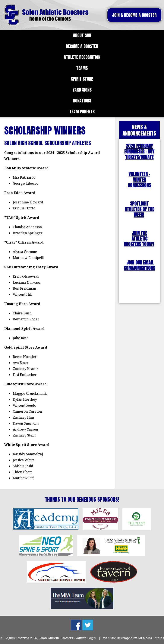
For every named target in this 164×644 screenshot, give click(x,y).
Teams (82, 68)
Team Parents (82, 112)
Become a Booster (82, 46)
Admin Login (86, 638)
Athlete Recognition (82, 57)
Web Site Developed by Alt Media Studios (133, 638)
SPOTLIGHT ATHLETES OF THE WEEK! (139, 209)
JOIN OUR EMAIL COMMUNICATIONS (139, 265)
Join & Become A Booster (134, 15)
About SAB (82, 35)
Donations (82, 101)
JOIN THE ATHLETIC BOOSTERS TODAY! (139, 239)
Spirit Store (82, 79)
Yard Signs (82, 90)
